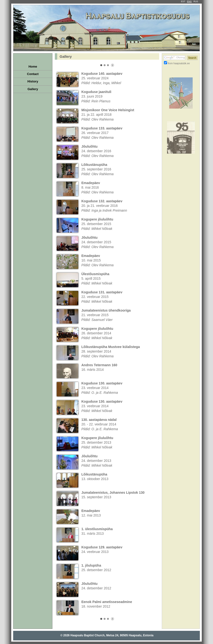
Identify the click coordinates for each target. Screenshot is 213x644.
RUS (196, 1)
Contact (33, 74)
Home (33, 67)
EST (183, 1)
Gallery (33, 89)
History (33, 81)
